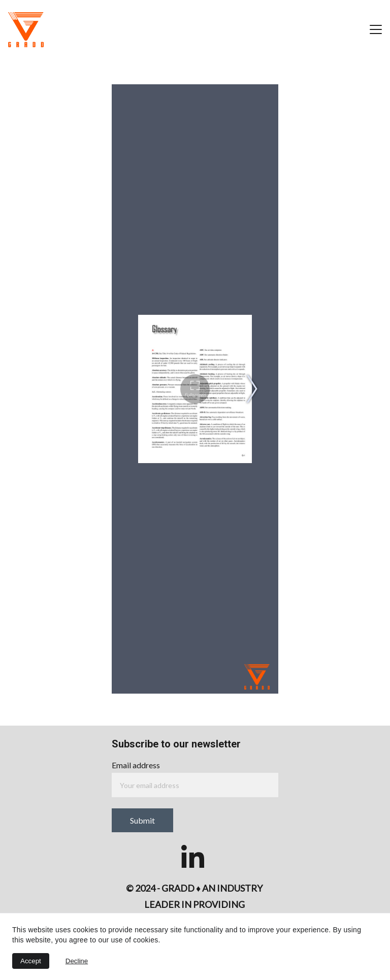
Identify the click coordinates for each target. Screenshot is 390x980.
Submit (142, 820)
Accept (31, 961)
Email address (136, 765)
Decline (77, 961)
